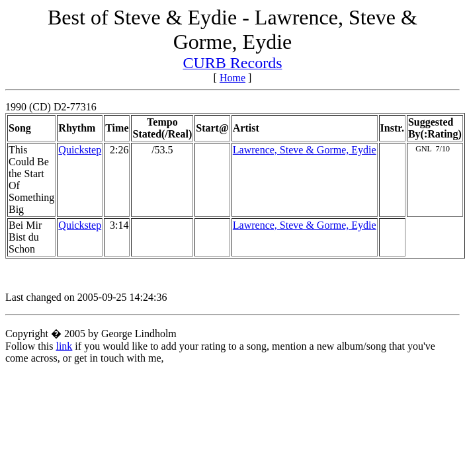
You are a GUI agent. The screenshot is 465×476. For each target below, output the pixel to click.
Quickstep (80, 150)
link (64, 346)
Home (232, 78)
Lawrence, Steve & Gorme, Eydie (305, 150)
